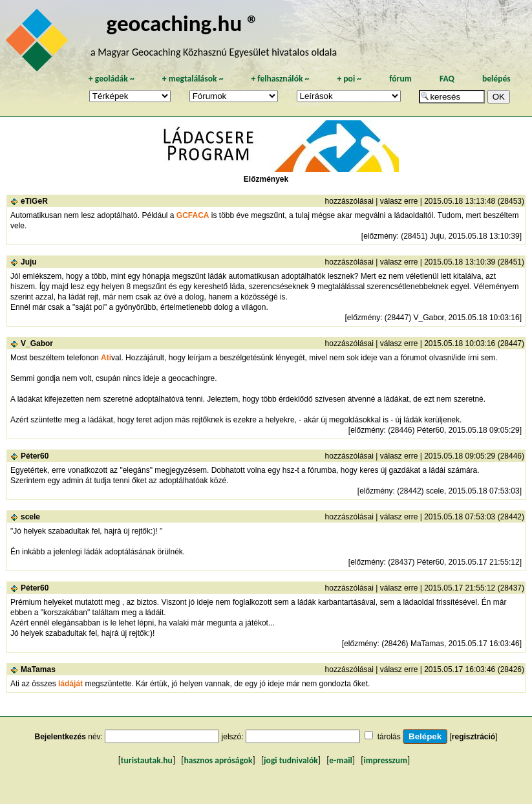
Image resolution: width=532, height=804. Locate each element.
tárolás (389, 737)
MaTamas (38, 669)
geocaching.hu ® (183, 23)
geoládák (112, 79)
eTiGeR (34, 201)
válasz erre (399, 201)
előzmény (380, 236)
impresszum (385, 760)
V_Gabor (37, 343)
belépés (496, 79)
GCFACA (193, 215)
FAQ (447, 79)
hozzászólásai (349, 201)
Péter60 (35, 456)
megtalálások (193, 79)
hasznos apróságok (218, 760)
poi (349, 79)
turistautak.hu (147, 760)
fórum (400, 79)
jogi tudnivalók (291, 760)
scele (30, 517)
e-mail (340, 760)
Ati (106, 358)
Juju (29, 262)
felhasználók (280, 79)
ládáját (70, 684)
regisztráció (473, 737)
